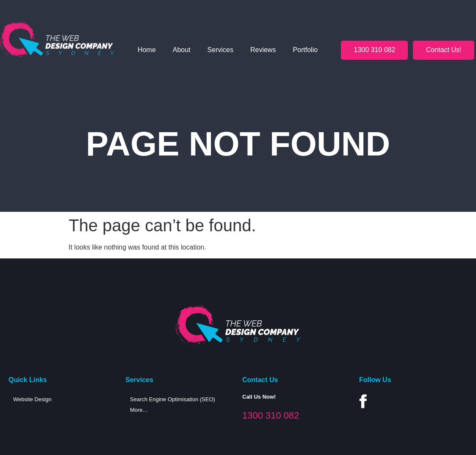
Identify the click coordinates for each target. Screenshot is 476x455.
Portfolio (305, 50)
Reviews (263, 50)
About (182, 50)
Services (220, 50)
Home (147, 50)
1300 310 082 (271, 415)
